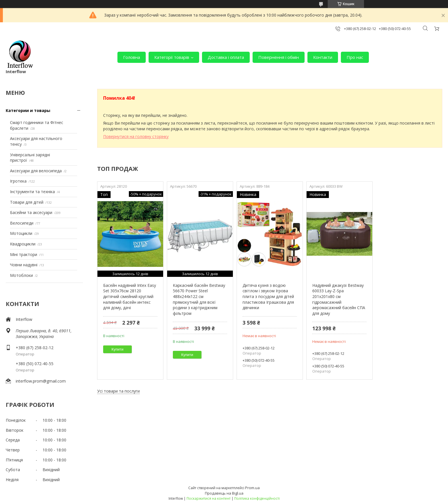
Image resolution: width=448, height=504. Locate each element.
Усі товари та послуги (118, 391)
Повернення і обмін (279, 57)
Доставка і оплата (226, 57)
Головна (132, 57)
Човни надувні (24, 265)
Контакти (323, 57)
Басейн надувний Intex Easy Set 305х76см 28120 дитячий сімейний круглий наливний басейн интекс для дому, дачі (130, 296)
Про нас (355, 57)
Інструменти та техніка (32, 192)
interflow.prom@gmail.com (41, 381)
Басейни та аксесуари (31, 212)
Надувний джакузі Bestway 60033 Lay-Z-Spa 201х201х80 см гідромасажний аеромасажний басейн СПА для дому (339, 299)
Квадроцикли (23, 244)
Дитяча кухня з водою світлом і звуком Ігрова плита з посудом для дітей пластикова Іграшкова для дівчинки (268, 296)
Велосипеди (22, 223)
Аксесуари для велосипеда (36, 171)
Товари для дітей (27, 202)
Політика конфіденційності (257, 498)
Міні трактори (24, 254)
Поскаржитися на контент (209, 498)
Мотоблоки (21, 275)
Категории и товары (28, 110)
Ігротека (18, 181)
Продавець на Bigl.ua (224, 493)
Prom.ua (252, 488)
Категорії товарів (172, 57)
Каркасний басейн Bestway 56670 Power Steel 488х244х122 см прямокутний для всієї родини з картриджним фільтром (199, 299)
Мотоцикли (21, 233)
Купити (117, 349)
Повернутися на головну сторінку (136, 136)
